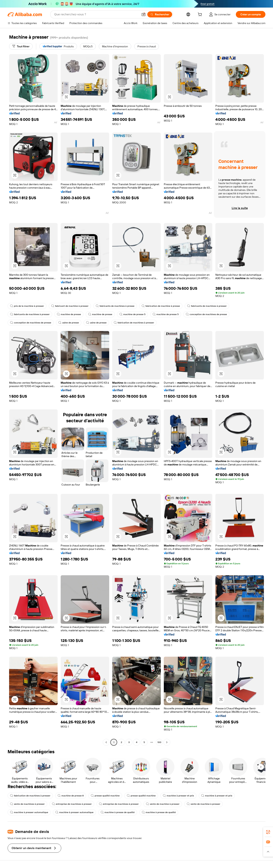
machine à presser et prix (178, 796)
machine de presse (69, 314)
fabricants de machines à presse (115, 306)
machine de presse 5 (132, 314)
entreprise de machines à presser (72, 804)
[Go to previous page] (106, 742)
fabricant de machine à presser (70, 306)
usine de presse (69, 323)
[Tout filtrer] (21, 46)
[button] (144, 14)
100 (159, 742)
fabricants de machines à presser (207, 306)
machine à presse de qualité (118, 812)
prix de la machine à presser (27, 306)
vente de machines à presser (27, 804)
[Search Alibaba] (96, 14)
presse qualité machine (105, 796)
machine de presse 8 (71, 796)
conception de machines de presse (206, 314)
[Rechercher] (160, 14)
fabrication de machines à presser (134, 323)
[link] (268, 832)
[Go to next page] (167, 742)
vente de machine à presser (163, 804)
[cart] (201, 15)
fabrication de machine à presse (161, 306)
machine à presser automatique (29, 812)
